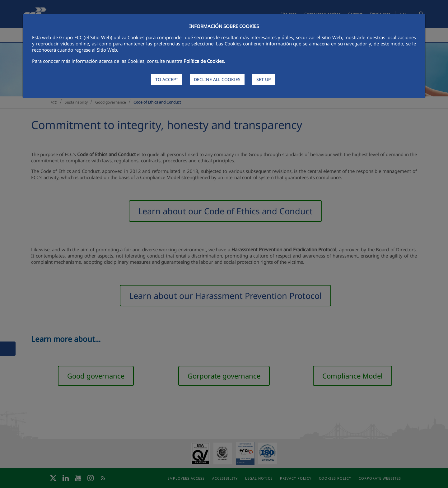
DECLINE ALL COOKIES (217, 79)
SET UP (264, 79)
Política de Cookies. (204, 61)
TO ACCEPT (167, 79)
